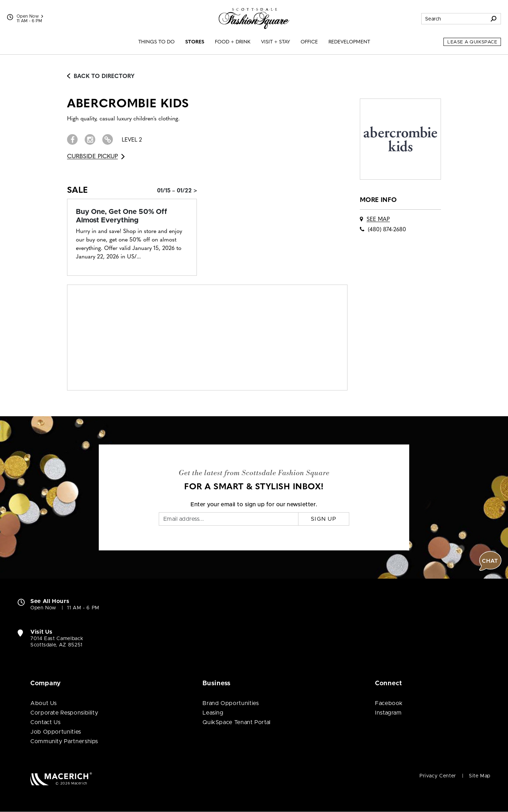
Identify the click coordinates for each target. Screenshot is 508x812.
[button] (490, 561)
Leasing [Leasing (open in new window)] (213, 713)
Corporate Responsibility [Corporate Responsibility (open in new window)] (64, 713)
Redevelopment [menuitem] (349, 42)
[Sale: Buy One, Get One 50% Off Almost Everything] (132, 216)
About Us (44, 703)
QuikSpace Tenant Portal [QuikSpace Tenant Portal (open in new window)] (237, 722)
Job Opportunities (56, 732)
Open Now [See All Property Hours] (30, 16)
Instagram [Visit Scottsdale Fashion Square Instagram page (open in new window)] (388, 713)
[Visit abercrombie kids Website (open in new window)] (108, 139)
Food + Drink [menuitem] (233, 42)
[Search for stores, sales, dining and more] (454, 19)
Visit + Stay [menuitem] (276, 42)
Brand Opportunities (231, 703)
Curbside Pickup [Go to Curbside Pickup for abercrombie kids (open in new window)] (96, 157)
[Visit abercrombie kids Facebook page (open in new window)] (72, 139)
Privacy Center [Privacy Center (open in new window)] (438, 776)
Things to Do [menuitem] (156, 42)
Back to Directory (101, 77)
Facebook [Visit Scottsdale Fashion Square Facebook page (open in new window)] (389, 703)
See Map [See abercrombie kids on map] (378, 220)
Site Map (480, 776)
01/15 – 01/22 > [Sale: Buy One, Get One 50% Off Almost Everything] (177, 191)
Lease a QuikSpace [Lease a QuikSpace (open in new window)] (472, 42)
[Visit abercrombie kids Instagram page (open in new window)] (90, 139)
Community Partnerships (64, 741)
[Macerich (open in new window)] (61, 779)
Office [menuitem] (309, 42)
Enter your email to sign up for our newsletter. (254, 504)
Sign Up (324, 519)
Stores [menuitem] (195, 42)
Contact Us (45, 722)
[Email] (229, 519)
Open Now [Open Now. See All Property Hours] (43, 608)
